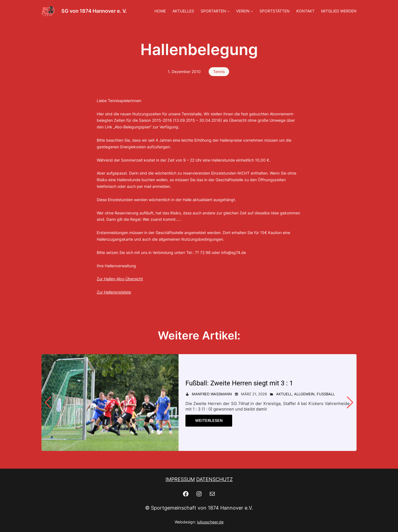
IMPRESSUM (180, 479)
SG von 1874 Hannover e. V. (94, 11)
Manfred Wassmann (212, 394)
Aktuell (284, 394)
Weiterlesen (209, 420)
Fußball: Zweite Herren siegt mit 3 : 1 (241, 383)
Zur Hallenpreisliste (114, 292)
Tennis (219, 72)
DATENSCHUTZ (214, 479)
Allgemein (304, 394)
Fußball (326, 394)
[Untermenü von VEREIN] (252, 11)
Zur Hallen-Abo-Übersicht (120, 279)
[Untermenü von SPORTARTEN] (228, 11)
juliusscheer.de (210, 522)
